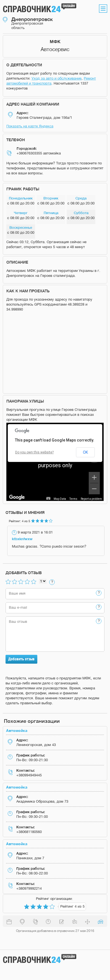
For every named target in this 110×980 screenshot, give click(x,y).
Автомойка (17, 730)
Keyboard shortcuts (38, 499)
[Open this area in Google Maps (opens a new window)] (17, 497)
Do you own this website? (34, 452)
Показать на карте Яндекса (30, 126)
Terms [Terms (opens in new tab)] (73, 499)
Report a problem (91, 499)
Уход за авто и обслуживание (57, 78)
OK (85, 452)
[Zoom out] (94, 489)
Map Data (60, 499)
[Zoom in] (94, 477)
